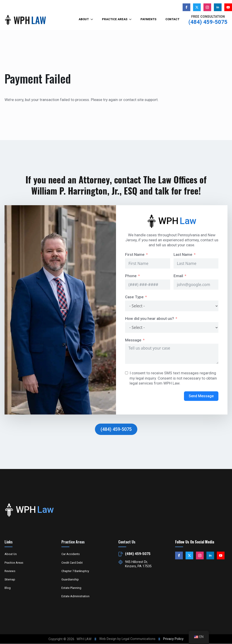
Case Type (134, 297)
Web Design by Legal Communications (127, 639)
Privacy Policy (173, 639)
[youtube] (228, 7)
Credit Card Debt (72, 563)
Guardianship (70, 579)
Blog (8, 588)
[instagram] (207, 7)
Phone (131, 276)
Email (178, 276)
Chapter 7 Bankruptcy (75, 571)
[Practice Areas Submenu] (132, 19)
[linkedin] (218, 7)
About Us (11, 554)
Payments (148, 19)
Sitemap (10, 579)
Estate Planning (71, 588)
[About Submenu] (93, 19)
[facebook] (186, 7)
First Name (135, 254)
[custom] (197, 7)
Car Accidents (71, 554)
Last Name (183, 254)
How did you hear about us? (150, 318)
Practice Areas (115, 19)
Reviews (10, 571)
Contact (172, 19)
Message (133, 340)
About (84, 19)
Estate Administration (75, 596)
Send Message (201, 396)
